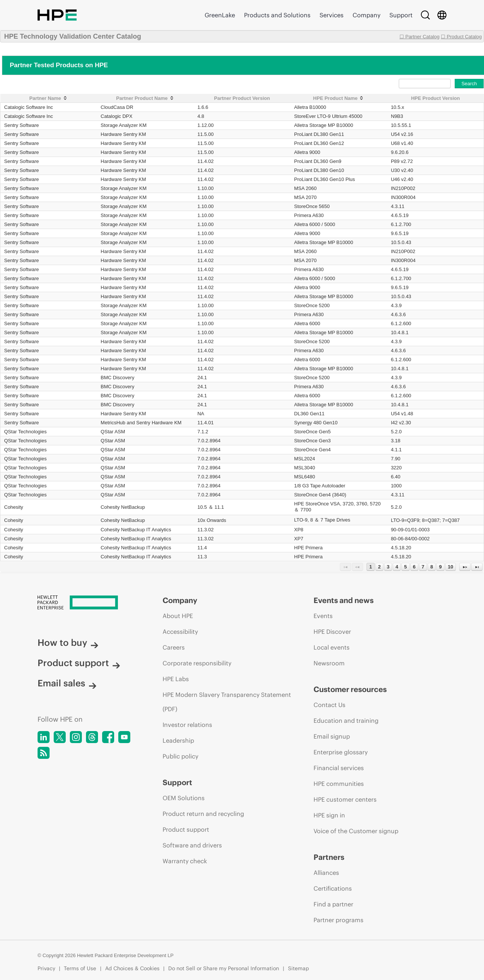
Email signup (332, 736)
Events (323, 616)
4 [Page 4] (397, 567)
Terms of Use (80, 968)
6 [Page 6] (414, 567)
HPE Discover (332, 632)
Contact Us (329, 705)
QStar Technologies (25, 432)
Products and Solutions (277, 15)
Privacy (46, 968)
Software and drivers (192, 845)
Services (332, 15)
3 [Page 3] (388, 567)
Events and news (344, 600)
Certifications (333, 888)
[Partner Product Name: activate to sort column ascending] (145, 98)
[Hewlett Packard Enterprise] (86, 603)
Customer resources (350, 689)
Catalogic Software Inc (29, 107)
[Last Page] (477, 567)
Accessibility (180, 632)
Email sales (67, 683)
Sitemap (299, 968)
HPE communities (339, 784)
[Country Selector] (442, 15)
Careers (174, 647)
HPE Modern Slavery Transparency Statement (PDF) (227, 702)
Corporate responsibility (197, 663)
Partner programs (338, 920)
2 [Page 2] (379, 567)
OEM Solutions (184, 798)
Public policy (180, 756)
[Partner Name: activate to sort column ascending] (49, 98)
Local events (332, 647)
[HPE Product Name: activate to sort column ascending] (339, 98)
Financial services (339, 768)
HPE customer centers (345, 799)
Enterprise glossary (341, 752)
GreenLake (220, 15)
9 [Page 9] (440, 567)
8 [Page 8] (432, 567)
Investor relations (187, 725)
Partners (329, 857)
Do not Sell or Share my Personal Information (224, 968)
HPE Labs (176, 679)
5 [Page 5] (405, 567)
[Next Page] (465, 567)
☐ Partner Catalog (420, 37)
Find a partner (333, 904)
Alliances (326, 873)
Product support (79, 663)
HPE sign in (329, 815)
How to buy (68, 642)
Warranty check (185, 861)
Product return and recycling (203, 814)
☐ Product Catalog (461, 37)
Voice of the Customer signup (356, 831)
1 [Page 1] (370, 567)
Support (401, 15)
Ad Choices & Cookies (132, 968)
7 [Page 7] (423, 567)
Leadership (178, 740)
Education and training (346, 721)
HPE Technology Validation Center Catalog (73, 36)
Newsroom (329, 663)
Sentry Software (22, 125)
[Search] (425, 15)
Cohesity (14, 507)
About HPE (178, 616)
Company (366, 15)
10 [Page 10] (451, 567)
